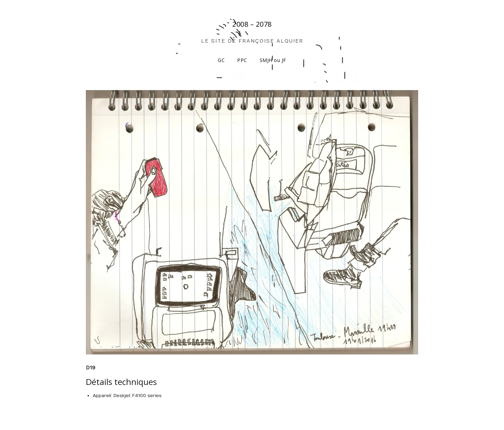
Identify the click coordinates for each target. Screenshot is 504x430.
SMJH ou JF (273, 60)
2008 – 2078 (252, 24)
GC (221, 60)
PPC (242, 60)
